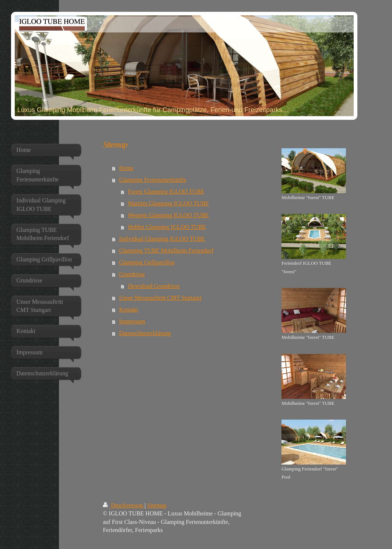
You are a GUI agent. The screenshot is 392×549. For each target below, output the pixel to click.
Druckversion (124, 505)
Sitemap (157, 505)
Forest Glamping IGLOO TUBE (166, 192)
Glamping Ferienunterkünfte (153, 180)
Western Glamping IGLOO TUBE (168, 215)
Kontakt (129, 310)
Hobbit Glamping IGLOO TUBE (167, 227)
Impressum (132, 321)
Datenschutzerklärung (145, 333)
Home (126, 168)
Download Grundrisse (154, 286)
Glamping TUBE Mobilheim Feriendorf (166, 251)
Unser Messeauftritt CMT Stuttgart (160, 298)
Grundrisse (132, 274)
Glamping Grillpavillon (147, 262)
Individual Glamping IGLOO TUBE (162, 239)
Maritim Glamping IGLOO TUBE (168, 203)
